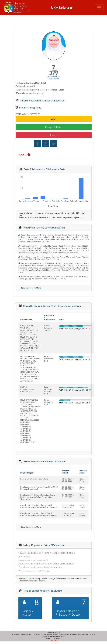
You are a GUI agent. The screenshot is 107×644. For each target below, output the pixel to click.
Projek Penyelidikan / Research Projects (44, 461)
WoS (53, 119)
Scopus (53, 135)
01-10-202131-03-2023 (68, 514)
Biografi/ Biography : (30, 107)
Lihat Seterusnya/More (31, 288)
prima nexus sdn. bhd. (49, 359)
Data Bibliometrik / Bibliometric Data (44, 169)
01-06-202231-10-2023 (68, 506)
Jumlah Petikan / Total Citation (53, 77)
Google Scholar (53, 127)
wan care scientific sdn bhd (48, 328)
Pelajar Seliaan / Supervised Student (43, 591)
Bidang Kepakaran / (43, 545)
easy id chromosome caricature (34, 479)
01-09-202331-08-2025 (68, 496)
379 (53, 73)
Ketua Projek (82, 480)
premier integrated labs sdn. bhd (49, 390)
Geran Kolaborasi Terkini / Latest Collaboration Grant (52, 306)
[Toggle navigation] (99, 8)
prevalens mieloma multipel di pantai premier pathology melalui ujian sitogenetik (39, 506)
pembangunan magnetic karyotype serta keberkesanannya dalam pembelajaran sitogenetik (38, 497)
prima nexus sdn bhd (49, 402)
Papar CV (24, 154)
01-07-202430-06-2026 (68, 480)
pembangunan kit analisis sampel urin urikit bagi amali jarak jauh (39, 488)
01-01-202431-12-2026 (68, 488)
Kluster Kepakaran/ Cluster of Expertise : (43, 100)
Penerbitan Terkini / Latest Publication (43, 227)
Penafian (53, 640)
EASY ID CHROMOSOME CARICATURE (27, 389)
